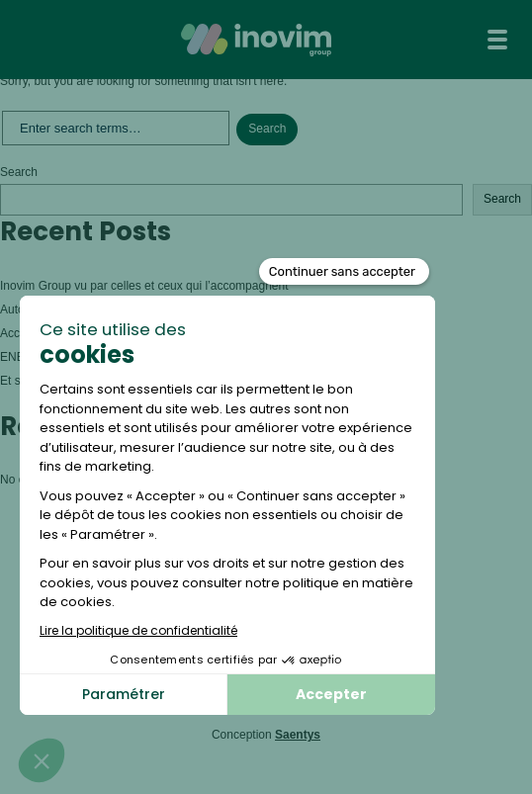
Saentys (298, 735)
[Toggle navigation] (497, 40)
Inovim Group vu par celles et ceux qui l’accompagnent (146, 286)
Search (19, 172)
